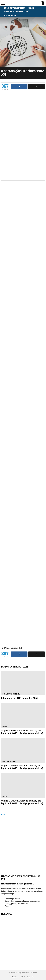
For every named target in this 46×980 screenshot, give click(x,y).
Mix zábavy (10, 15)
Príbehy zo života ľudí (16, 12)
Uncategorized (9, 762)
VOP (23, 977)
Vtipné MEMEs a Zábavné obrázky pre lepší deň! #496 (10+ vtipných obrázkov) (22, 732)
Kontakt (31, 977)
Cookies (15, 977)
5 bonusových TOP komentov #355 (20, 698)
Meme (31, 8)
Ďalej (3, 815)
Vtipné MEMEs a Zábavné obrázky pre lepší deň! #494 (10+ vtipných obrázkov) (22, 802)
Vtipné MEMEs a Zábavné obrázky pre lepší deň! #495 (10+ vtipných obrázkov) (22, 767)
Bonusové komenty (15, 8)
